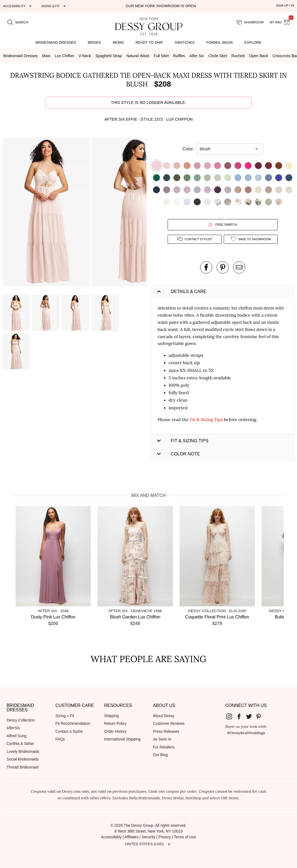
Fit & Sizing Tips (206, 419)
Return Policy (115, 724)
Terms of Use (185, 837)
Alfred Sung (17, 736)
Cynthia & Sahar (20, 744)
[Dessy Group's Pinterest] (261, 716)
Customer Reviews (169, 724)
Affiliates (132, 837)
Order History (115, 732)
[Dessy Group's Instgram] (231, 716)
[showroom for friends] (250, 22)
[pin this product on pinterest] (223, 267)
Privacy (164, 837)
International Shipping (122, 739)
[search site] (18, 22)
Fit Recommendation (73, 724)
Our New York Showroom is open (161, 6)
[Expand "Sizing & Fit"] (54, 6)
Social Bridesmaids (23, 759)
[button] (47, 213)
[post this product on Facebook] (206, 267)
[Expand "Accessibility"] (18, 6)
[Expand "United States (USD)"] (148, 844)
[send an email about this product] (239, 267)
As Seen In (162, 739)
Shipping (111, 716)
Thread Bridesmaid (23, 767)
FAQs (60, 739)
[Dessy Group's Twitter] (251, 716)
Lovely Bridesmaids (23, 752)
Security (149, 837)
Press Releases (166, 732)
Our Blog (160, 755)
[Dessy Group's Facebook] (241, 716)
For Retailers (164, 747)
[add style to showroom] (251, 239)
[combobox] (226, 149)
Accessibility (111, 837)
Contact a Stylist (69, 732)
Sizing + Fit (65, 716)
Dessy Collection (21, 720)
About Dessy (164, 716)
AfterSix (13, 728)
